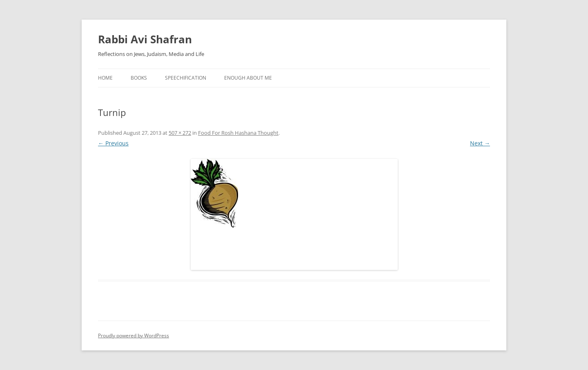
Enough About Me (248, 78)
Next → (480, 143)
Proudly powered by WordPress (134, 335)
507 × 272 (180, 133)
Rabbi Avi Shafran (145, 39)
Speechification (186, 78)
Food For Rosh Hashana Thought (238, 133)
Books (139, 78)
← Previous (113, 143)
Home (105, 78)
